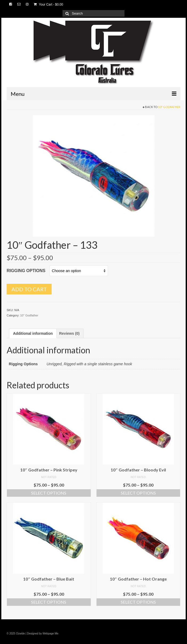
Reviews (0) (69, 333)
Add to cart (29, 289)
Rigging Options (26, 271)
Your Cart (48, 5)
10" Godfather (169, 107)
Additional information (33, 333)
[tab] (33, 333)
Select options (49, 493)
